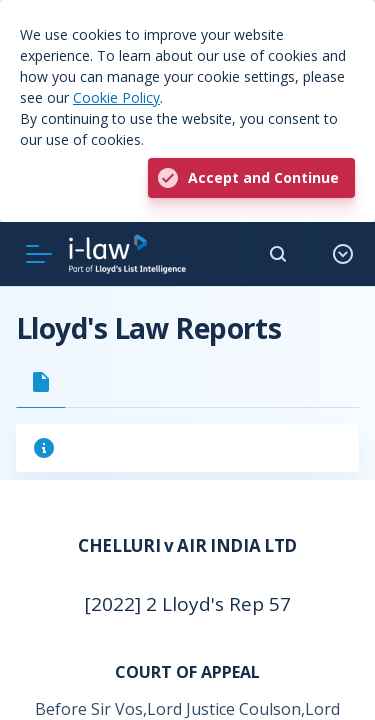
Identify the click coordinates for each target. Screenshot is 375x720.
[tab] (41, 382)
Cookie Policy (116, 97)
